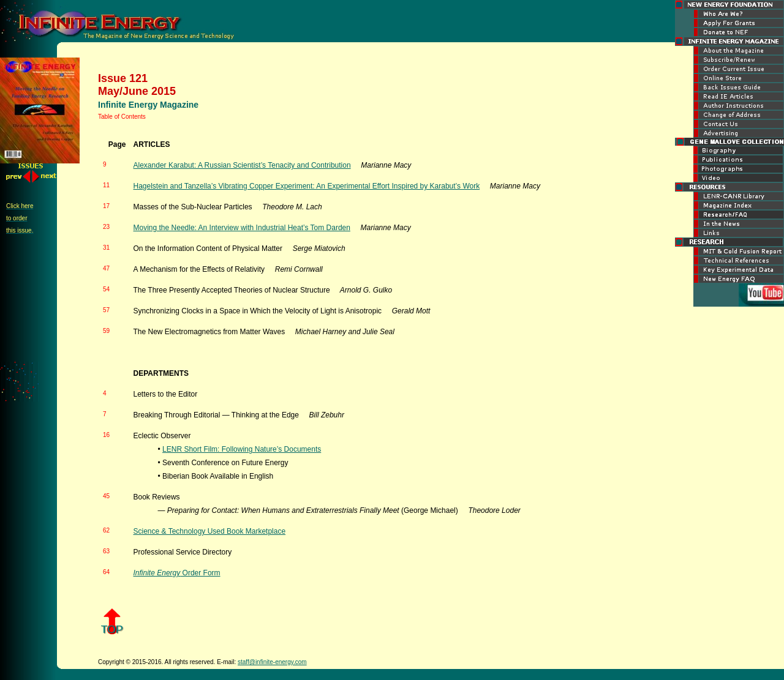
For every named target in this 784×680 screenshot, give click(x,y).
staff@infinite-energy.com (272, 662)
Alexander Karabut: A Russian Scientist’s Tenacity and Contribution (242, 165)
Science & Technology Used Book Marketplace (210, 531)
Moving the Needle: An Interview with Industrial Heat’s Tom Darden (242, 228)
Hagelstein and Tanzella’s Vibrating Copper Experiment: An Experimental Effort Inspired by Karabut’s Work (307, 186)
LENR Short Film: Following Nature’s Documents (242, 449)
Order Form (177, 573)
